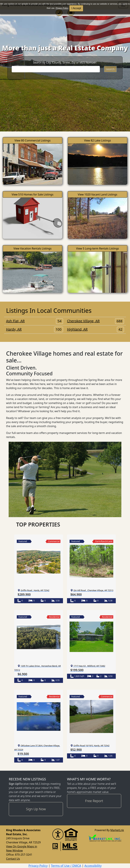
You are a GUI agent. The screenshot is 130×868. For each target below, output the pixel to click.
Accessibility (93, 866)
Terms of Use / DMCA (66, 866)
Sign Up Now (36, 809)
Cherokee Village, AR (95, 321)
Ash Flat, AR (35, 321)
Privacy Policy (62, 8)
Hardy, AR (35, 329)
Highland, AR (95, 329)
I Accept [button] (76, 8)
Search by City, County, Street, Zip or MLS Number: (65, 62)
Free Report (94, 801)
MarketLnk (117, 830)
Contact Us (13, 859)
